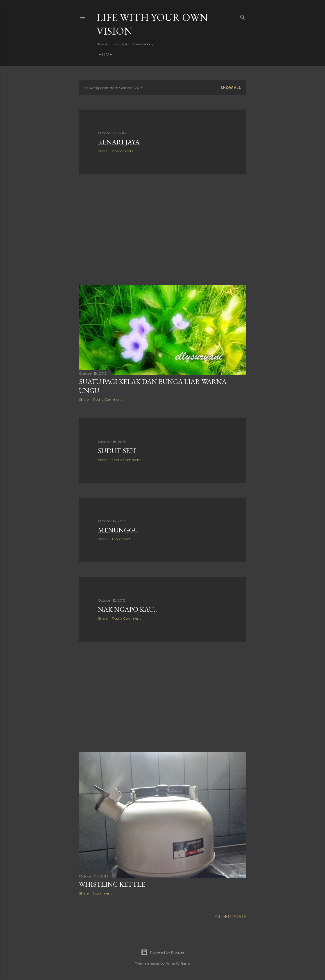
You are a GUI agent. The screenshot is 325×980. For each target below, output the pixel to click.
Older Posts (231, 917)
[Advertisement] (163, 230)
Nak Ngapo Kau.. (127, 609)
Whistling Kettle (112, 884)
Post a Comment (107, 399)
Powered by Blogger (163, 952)
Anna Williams (178, 963)
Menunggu (118, 530)
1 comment (121, 539)
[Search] (243, 16)
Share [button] (103, 151)
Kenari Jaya (119, 142)
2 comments (122, 151)
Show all (231, 88)
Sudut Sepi (117, 451)
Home (105, 55)
